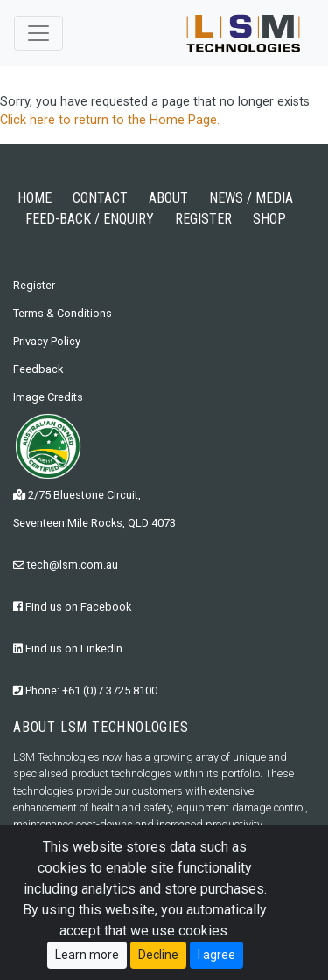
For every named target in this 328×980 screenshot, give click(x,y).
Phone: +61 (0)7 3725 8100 (85, 690)
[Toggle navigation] (38, 33)
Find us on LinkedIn (68, 649)
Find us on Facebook (72, 607)
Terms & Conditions (63, 313)
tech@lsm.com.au (66, 565)
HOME (35, 198)
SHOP (269, 219)
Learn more (87, 955)
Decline (158, 955)
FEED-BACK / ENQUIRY (90, 219)
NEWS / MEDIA (251, 198)
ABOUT (168, 198)
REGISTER (203, 219)
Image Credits (48, 397)
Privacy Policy (47, 341)
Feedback (38, 369)
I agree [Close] (216, 955)
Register (34, 285)
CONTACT (100, 198)
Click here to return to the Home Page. (110, 120)
